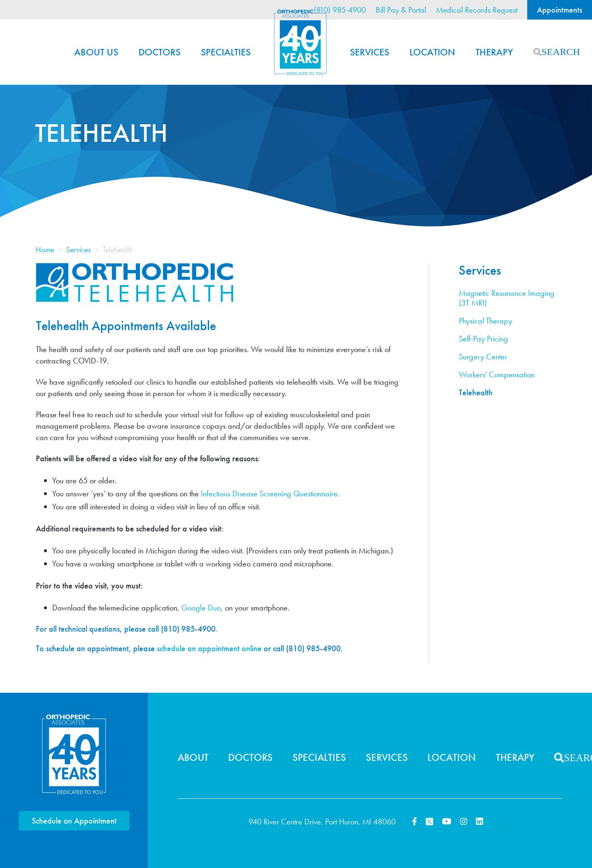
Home (300, 42)
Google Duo (201, 608)
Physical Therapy (485, 321)
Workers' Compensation (497, 375)
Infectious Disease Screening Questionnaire (269, 493)
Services (370, 52)
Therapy (494, 52)
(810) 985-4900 (340, 10)
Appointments (560, 10)
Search (537, 52)
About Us (96, 52)
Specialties (226, 52)
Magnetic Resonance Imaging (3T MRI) (507, 298)
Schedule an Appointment (74, 821)
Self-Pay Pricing (483, 339)
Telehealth (476, 393)
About (193, 757)
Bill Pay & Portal (401, 10)
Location (432, 52)
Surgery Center (483, 357)
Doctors (160, 52)
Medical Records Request (477, 10)
